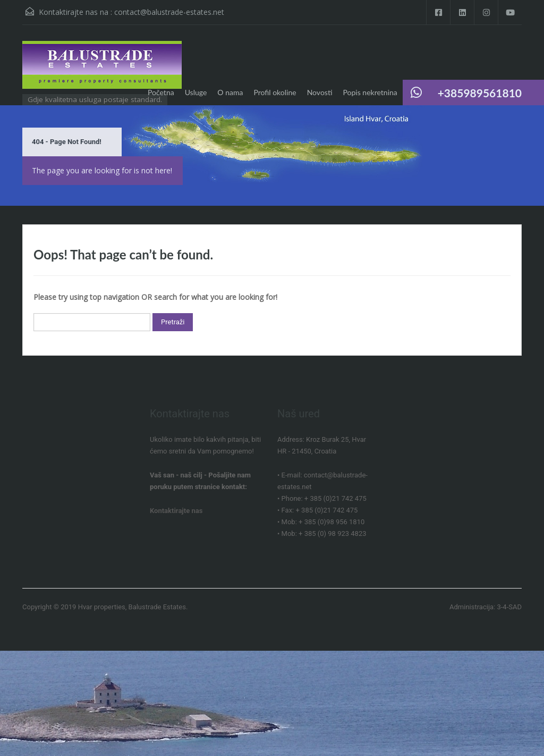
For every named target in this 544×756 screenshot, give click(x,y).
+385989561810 (480, 93)
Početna (161, 92)
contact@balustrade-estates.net (169, 12)
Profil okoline (275, 92)
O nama (230, 92)
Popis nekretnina (370, 92)
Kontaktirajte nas (176, 511)
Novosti (320, 92)
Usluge (196, 92)
